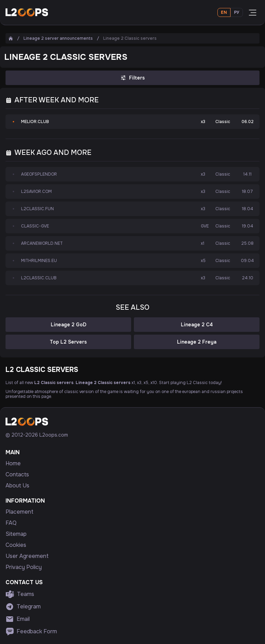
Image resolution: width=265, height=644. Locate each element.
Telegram (23, 607)
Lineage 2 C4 (197, 325)
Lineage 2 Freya (197, 342)
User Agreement (27, 556)
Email (18, 619)
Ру (237, 12)
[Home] (11, 38)
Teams (20, 594)
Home (13, 464)
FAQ (11, 523)
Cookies (16, 545)
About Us (17, 486)
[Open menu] (253, 12)
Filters (132, 78)
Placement (19, 512)
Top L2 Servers (68, 342)
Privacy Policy (24, 567)
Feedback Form (31, 632)
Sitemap (16, 534)
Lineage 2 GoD (68, 325)
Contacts (17, 475)
